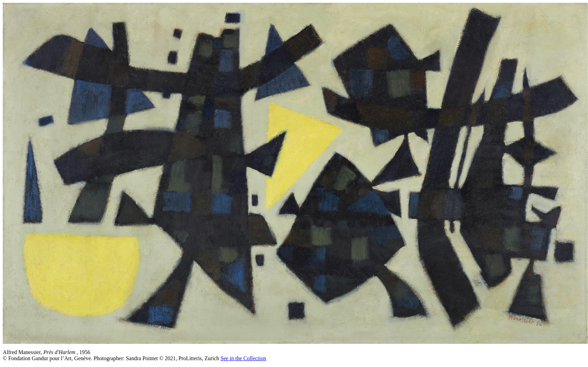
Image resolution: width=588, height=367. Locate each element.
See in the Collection (243, 358)
